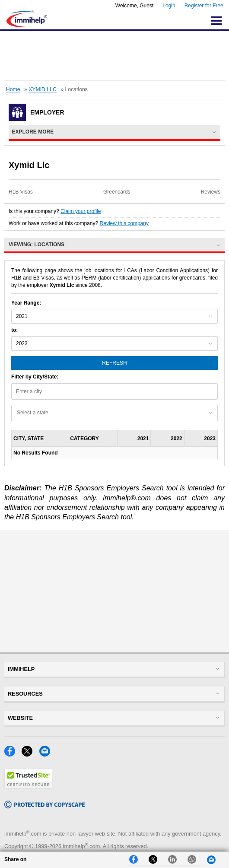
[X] (30, 754)
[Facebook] (13, 754)
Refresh (114, 363)
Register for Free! (205, 6)
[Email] (47, 754)
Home (13, 89)
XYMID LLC (43, 89)
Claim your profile (81, 211)
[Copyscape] (45, 806)
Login (169, 6)
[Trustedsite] (28, 786)
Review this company (124, 223)
